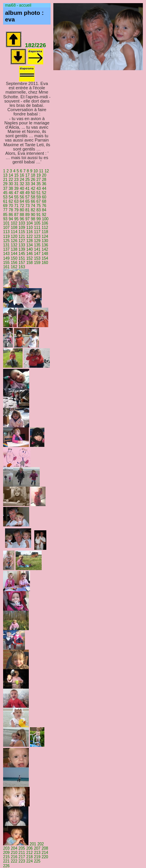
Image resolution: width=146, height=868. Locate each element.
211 (22, 853)
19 (38, 175)
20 (44, 175)
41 (27, 189)
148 (45, 254)
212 (29, 853)
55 (16, 197)
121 (22, 236)
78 (11, 210)
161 (6, 267)
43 (38, 189)
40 (22, 189)
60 (44, 197)
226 (6, 866)
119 (6, 236)
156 (14, 263)
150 (14, 258)
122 (29, 236)
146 (29, 254)
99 (38, 219)
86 (11, 215)
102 (14, 223)
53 (5, 197)
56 (22, 197)
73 (27, 206)
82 (33, 210)
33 (27, 184)
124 (45, 236)
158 (29, 263)
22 (11, 180)
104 (29, 223)
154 (45, 258)
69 (5, 206)
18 (33, 175)
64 (22, 201)
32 (22, 184)
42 (33, 189)
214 (45, 853)
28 (44, 180)
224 (29, 861)
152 (29, 258)
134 (29, 245)
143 (6, 254)
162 (14, 267)
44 (44, 189)
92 (44, 215)
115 (22, 232)
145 (22, 254)
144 (14, 254)
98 (33, 219)
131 (6, 245)
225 (37, 861)
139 (22, 249)
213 (37, 853)
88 (22, 215)
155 (6, 263)
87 (16, 215)
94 (11, 219)
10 (36, 171)
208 (45, 848)
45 (5, 193)
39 (16, 189)
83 (38, 210)
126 (14, 241)
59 (38, 197)
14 (11, 175)
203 (6, 848)
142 (45, 249)
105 (37, 223)
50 (33, 193)
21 (5, 180)
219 (37, 857)
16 (22, 175)
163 (22, 267)
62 (11, 201)
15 (16, 175)
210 (14, 853)
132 (14, 245)
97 (27, 219)
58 (33, 197)
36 (44, 184)
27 (38, 180)
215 (6, 857)
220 (45, 857)
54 (11, 197)
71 (16, 206)
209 (6, 853)
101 (6, 223)
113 (6, 232)
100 (45, 219)
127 (22, 241)
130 (45, 241)
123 (37, 236)
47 (16, 193)
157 (22, 263)
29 (5, 184)
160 (45, 263)
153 (37, 258)
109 (22, 228)
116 (29, 232)
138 (14, 249)
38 (11, 189)
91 (38, 215)
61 (5, 201)
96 (22, 219)
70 (11, 206)
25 (27, 180)
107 (6, 228)
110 (29, 228)
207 (37, 848)
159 (37, 263)
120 (14, 236)
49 (27, 193)
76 (44, 206)
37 (5, 189)
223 (22, 861)
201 (33, 844)
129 (37, 241)
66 (33, 201)
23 (16, 180)
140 (29, 249)
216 (14, 857)
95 (16, 219)
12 (47, 171)
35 (38, 184)
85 (5, 215)
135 (37, 245)
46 (11, 193)
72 (22, 206)
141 (37, 249)
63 (16, 201)
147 (37, 254)
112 (45, 228)
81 (27, 210)
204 (14, 848)
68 (44, 201)
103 (22, 223)
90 (33, 215)
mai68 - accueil (18, 5)
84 (44, 210)
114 (14, 232)
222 (14, 861)
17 (27, 175)
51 (38, 193)
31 (16, 184)
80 (22, 210)
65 (27, 201)
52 (44, 193)
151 (22, 258)
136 (45, 245)
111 (37, 228)
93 (5, 219)
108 (14, 228)
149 (6, 258)
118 (45, 232)
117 (37, 232)
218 (29, 857)
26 (33, 180)
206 (29, 848)
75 (38, 206)
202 (41, 844)
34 (33, 184)
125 (6, 241)
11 (41, 171)
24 (22, 180)
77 (5, 210)
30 (11, 184)
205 (22, 848)
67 (38, 201)
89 (27, 215)
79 (16, 210)
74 (33, 206)
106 (45, 223)
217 (22, 857)
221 (6, 861)
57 (27, 197)
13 (5, 175)
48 (22, 193)
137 (6, 249)
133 (22, 245)
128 (29, 241)
